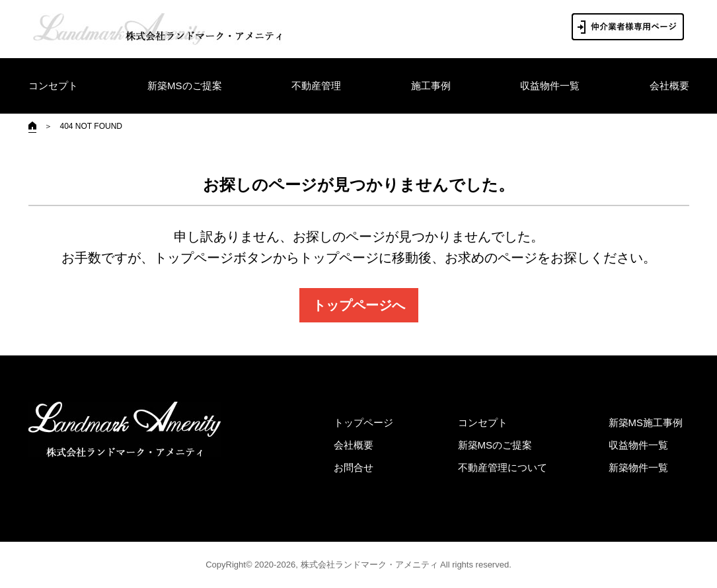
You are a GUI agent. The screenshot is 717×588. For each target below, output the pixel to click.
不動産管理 (316, 86)
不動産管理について (503, 467)
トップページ (363, 423)
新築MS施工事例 (646, 423)
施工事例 (431, 86)
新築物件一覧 (638, 467)
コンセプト (53, 86)
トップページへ (359, 305)
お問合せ (354, 467)
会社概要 (669, 86)
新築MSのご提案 (185, 86)
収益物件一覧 (550, 86)
